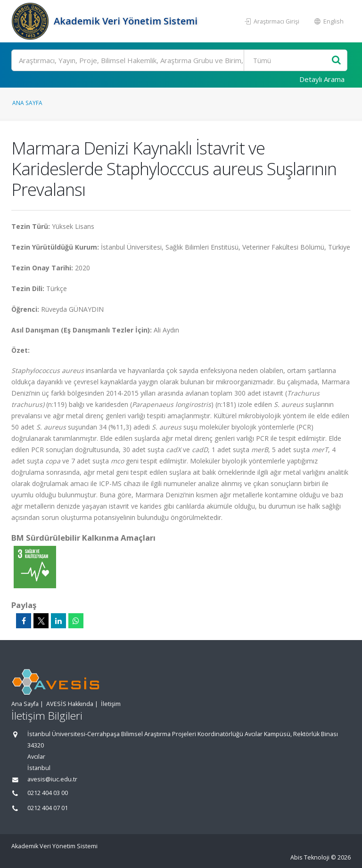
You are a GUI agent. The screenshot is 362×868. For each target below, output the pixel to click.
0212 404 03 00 (48, 793)
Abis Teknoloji (310, 857)
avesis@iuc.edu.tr (52, 779)
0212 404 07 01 (48, 808)
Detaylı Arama (322, 79)
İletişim (111, 704)
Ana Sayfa (27, 103)
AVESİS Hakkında (70, 704)
